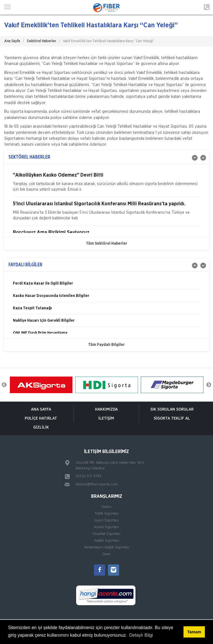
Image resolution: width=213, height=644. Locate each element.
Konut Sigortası (107, 527)
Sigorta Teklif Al (172, 418)
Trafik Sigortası (107, 514)
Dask (107, 554)
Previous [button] (4, 385)
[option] (107, 185)
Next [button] (209, 385)
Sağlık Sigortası (107, 541)
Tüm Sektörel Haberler (107, 244)
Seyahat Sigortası (107, 534)
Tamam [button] (194, 632)
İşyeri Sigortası (107, 520)
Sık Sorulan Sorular (172, 409)
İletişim (106, 418)
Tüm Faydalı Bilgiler (107, 345)
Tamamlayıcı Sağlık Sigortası (107, 547)
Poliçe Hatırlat (41, 418)
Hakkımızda (106, 409)
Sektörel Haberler (41, 41)
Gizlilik (41, 427)
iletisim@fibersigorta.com (97, 484)
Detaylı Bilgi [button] (141, 635)
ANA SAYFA (41, 409)
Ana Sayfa (12, 41)
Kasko (107, 507)
